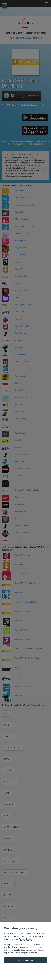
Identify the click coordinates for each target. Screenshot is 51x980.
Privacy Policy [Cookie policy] (25, 939)
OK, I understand (25, 960)
